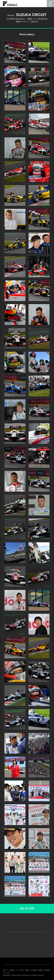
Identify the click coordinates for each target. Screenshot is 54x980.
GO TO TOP (27, 909)
